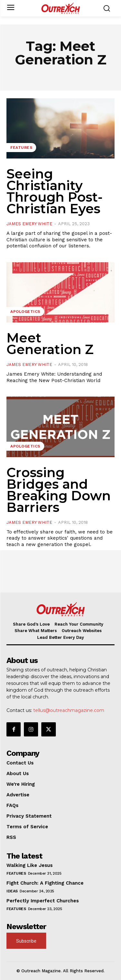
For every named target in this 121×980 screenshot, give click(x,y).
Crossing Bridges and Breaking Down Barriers (59, 490)
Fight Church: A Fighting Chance (45, 883)
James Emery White (29, 224)
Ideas (12, 891)
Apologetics (25, 312)
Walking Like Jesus (30, 865)
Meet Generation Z (50, 344)
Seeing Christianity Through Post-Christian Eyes (55, 191)
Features (21, 148)
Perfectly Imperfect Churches (43, 901)
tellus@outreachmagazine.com (69, 710)
